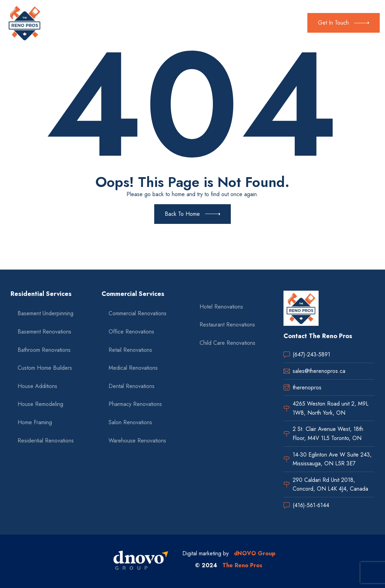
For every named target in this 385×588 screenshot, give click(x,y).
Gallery (193, 23)
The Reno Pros (242, 565)
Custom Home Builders (45, 368)
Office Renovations (131, 332)
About (86, 23)
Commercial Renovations (138, 313)
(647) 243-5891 (279, 18)
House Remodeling (40, 404)
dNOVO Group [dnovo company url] (255, 553)
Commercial (156, 23)
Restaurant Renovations (227, 325)
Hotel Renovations (221, 307)
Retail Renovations (130, 350)
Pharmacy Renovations (135, 404)
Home (64, 23)
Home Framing (35, 422)
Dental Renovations (132, 386)
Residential (115, 23)
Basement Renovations (44, 332)
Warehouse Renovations (137, 441)
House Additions (37, 386)
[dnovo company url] (141, 561)
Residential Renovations (46, 441)
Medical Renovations (133, 368)
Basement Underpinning (45, 313)
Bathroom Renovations (44, 350)
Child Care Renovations (227, 343)
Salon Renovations (130, 422)
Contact (220, 23)
